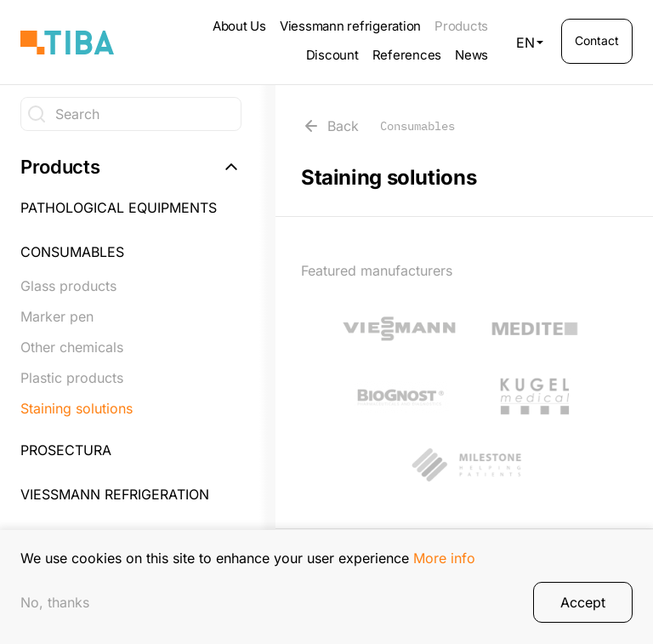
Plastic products (72, 378)
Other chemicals (72, 347)
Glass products (68, 286)
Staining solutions (77, 408)
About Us (239, 26)
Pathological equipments (119, 208)
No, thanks (55, 607)
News (471, 55)
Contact (597, 40)
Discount (332, 55)
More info (444, 561)
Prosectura (66, 450)
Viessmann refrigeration (350, 26)
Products (461, 26)
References (407, 55)
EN (530, 43)
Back (378, 126)
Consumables (72, 252)
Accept (583, 607)
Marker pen (57, 316)
